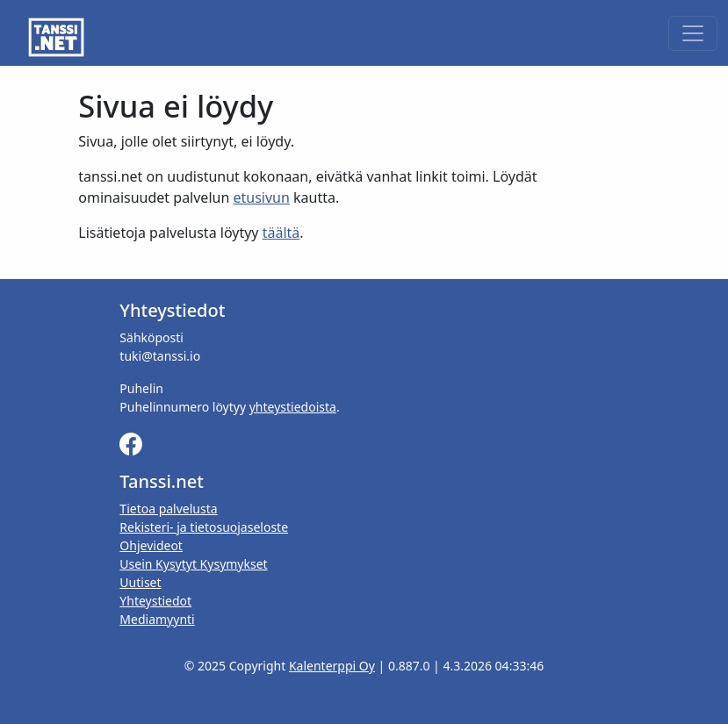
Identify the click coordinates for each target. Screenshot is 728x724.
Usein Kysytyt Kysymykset (193, 564)
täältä (281, 233)
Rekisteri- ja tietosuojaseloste (204, 527)
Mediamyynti (157, 619)
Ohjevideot (151, 545)
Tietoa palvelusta (168, 509)
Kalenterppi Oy (332, 666)
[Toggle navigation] (693, 33)
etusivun (261, 197)
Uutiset (140, 582)
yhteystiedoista (293, 407)
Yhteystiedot (155, 601)
